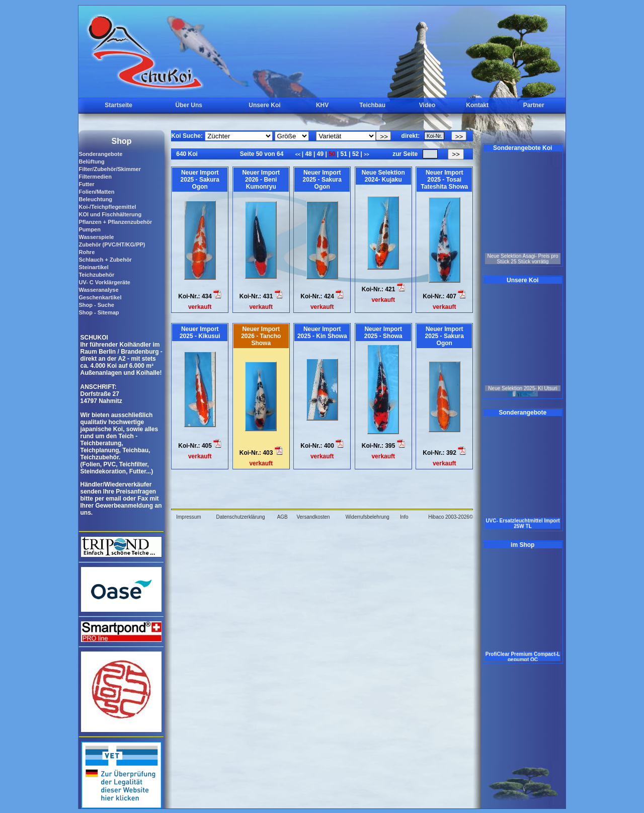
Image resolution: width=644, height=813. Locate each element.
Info (404, 517)
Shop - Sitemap (99, 312)
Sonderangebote (100, 154)
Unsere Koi (264, 105)
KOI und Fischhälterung (110, 214)
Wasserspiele (96, 237)
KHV (322, 105)
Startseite (118, 105)
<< (299, 154)
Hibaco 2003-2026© (451, 517)
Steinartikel (93, 267)
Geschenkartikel (100, 297)
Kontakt (477, 105)
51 (344, 154)
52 (356, 154)
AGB (283, 517)
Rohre (87, 252)
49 (320, 154)
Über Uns (189, 105)
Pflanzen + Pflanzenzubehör (115, 222)
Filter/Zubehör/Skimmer (109, 169)
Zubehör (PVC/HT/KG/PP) (112, 245)
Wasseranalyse (98, 290)
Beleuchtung (95, 199)
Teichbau (372, 105)
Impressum (188, 517)
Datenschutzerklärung (240, 517)
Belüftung (91, 161)
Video (427, 105)
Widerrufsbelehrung (368, 517)
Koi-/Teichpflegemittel (107, 207)
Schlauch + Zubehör (105, 260)
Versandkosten (313, 517)
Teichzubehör (96, 275)
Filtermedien (95, 177)
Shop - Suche (96, 305)
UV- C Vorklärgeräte (104, 282)
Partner (534, 105)
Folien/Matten (96, 192)
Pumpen (89, 229)
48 (308, 154)
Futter (86, 184)
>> (367, 154)
